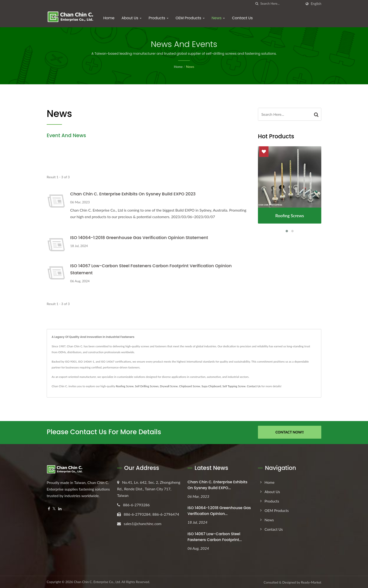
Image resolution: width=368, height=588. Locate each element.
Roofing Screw (125, 386)
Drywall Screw (169, 386)
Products (159, 18)
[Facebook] (49, 508)
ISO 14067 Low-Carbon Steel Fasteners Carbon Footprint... (215, 536)
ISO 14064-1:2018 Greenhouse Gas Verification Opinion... (219, 510)
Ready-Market (311, 582)
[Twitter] (54, 508)
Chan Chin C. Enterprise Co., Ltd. (97, 581)
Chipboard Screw (190, 386)
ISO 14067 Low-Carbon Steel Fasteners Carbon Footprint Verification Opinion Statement (151, 269)
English (316, 4)
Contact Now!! (289, 432)
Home (109, 18)
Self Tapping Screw (234, 386)
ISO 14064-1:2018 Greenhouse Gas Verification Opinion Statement (139, 238)
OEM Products (190, 18)
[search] (257, 4)
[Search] (281, 4)
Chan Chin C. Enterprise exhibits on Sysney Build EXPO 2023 (133, 194)
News (218, 18)
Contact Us (242, 18)
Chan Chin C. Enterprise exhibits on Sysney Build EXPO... (217, 484)
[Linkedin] (60, 508)
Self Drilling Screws (147, 386)
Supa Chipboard (211, 386)
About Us (132, 18)
